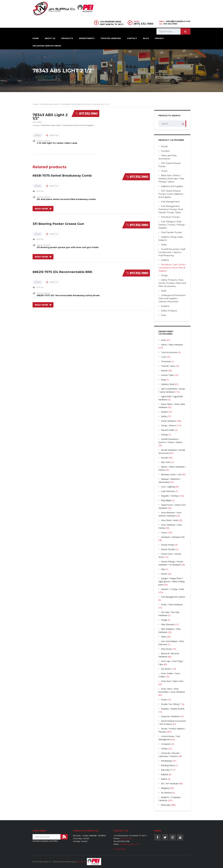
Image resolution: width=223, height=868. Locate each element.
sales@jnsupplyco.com (178, 21)
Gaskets (165, 260)
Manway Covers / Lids (171, 474)
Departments (87, 38)
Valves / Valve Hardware (172, 345)
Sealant (164, 412)
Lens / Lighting (168, 487)
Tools (163, 315)
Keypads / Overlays (170, 496)
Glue (163, 569)
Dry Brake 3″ (167, 669)
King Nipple (166, 500)
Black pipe (166, 805)
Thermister (166, 361)
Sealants (165, 306)
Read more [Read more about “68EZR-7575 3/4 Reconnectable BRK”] (42, 304)
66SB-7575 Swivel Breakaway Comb (62, 175)
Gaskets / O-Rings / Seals (173, 589)
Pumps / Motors (169, 425)
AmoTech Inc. (81, 862)
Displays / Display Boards (173, 709)
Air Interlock (166, 793)
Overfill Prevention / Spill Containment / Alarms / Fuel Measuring (172, 252)
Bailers (164, 779)
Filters (164, 637)
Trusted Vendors (111, 38)
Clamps (164, 749)
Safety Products (169, 311)
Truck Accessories (169, 352)
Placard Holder (168, 430)
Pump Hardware (168, 421)
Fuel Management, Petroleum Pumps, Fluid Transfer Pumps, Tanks (171, 209)
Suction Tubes (168, 375)
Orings (164, 275)
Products (67, 38)
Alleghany (165, 788)
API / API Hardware (170, 784)
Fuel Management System (173, 597)
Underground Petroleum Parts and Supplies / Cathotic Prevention (172, 298)
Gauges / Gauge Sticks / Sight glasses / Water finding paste (171, 581)
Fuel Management (170, 202)
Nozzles (165, 458)
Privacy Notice (120, 849)
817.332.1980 (88, 113)
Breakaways (167, 761)
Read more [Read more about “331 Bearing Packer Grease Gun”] (42, 256)
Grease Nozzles (168, 549)
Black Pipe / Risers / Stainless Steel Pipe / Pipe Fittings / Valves (171, 179)
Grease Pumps (168, 545)
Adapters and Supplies (172, 186)
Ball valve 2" (167, 770)
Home (36, 38)
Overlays (165, 151)
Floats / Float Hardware (172, 604)
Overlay (164, 435)
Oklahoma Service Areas (47, 46)
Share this (52, 135)
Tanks (164, 245)
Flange (164, 620)
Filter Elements (168, 624)
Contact (132, 38)
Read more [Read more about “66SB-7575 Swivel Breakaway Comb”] (42, 208)
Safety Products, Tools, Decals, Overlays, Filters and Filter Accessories (172, 283)
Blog (146, 38)
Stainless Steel (168, 384)
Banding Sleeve (168, 765)
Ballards (165, 774)
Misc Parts (166, 462)
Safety (164, 416)
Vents (164, 340)
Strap (163, 380)
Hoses (164, 171)
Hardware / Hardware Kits (173, 537)
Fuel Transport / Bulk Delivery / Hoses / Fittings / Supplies (172, 225)
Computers (166, 744)
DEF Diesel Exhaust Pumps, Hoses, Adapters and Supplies (171, 194)
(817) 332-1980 (143, 24)
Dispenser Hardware (170, 716)
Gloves (164, 574)
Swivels (164, 371)
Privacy (159, 38)
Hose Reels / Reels (170, 520)
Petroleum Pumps (170, 217)
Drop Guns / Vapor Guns (172, 681)
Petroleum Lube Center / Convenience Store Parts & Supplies (65, 104)
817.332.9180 (170, 24)
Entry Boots (166, 649)
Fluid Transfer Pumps (171, 232)
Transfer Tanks (168, 366)
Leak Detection (168, 491)
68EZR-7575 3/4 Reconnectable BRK (62, 271)
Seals (164, 291)
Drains (164, 700)
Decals (164, 146)
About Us (50, 38)
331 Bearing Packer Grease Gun (58, 223)
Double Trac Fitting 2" (171, 704)
